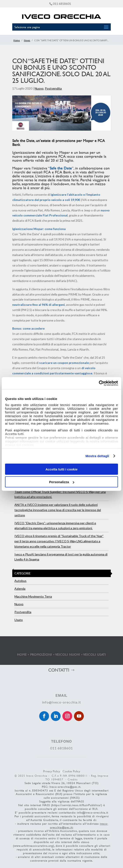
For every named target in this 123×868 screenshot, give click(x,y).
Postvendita (53, 88)
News (27, 40)
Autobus (20, 581)
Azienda (20, 589)
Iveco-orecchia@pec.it (65, 787)
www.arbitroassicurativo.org (33, 846)
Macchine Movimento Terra (33, 596)
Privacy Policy (52, 771)
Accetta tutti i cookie (62, 469)
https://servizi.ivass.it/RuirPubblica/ (77, 805)
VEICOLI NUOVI (68, 654)
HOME (22, 654)
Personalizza (62, 482)
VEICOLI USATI (95, 654)
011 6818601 (62, 4)
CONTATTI (59, 670)
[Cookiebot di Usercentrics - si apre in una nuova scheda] (99, 383)
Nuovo (39, 88)
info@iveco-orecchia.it (61, 702)
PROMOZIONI (41, 654)
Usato (19, 620)
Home (17, 40)
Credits (73, 779)
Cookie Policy (71, 771)
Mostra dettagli (97, 456)
